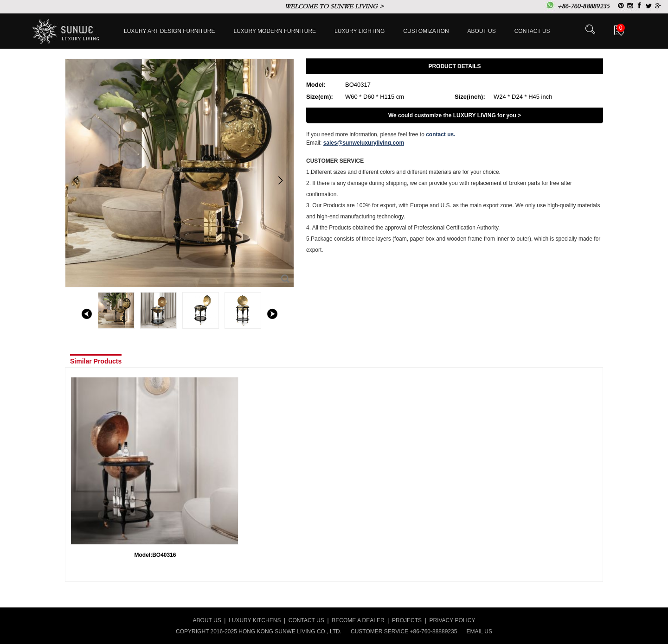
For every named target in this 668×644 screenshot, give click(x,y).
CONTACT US (306, 620)
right (272, 314)
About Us (482, 31)
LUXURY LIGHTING (360, 31)
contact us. (440, 134)
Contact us (532, 31)
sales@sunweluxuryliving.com (364, 143)
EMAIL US (479, 631)
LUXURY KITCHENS (255, 620)
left (87, 314)
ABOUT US (207, 620)
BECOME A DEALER (358, 620)
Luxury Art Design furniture (170, 31)
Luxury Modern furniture (275, 31)
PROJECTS (407, 620)
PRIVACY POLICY (453, 620)
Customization (426, 31)
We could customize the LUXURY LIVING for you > (455, 115)
